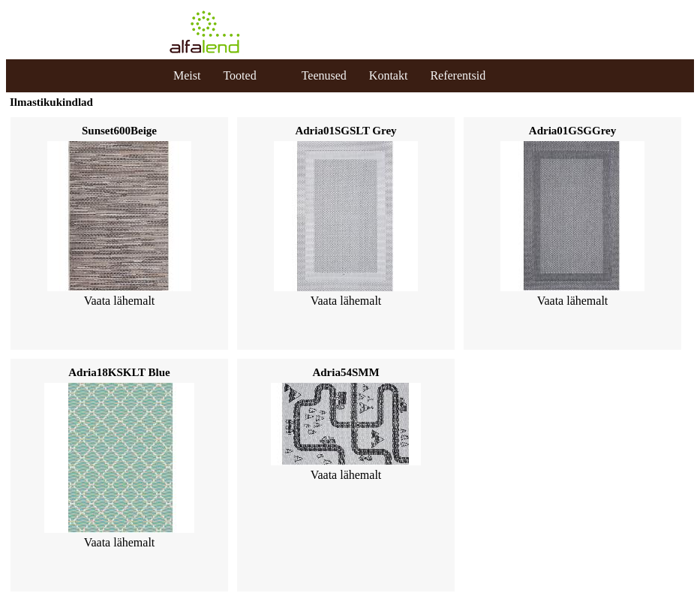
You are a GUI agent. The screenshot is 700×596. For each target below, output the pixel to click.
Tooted (239, 75)
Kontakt (389, 75)
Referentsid (458, 75)
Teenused (324, 75)
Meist (187, 75)
